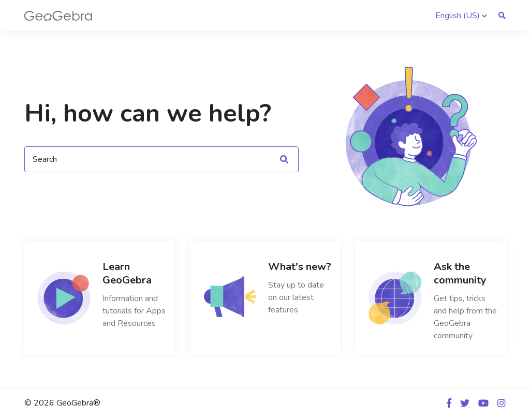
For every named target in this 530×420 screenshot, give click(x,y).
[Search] (161, 159)
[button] (461, 16)
